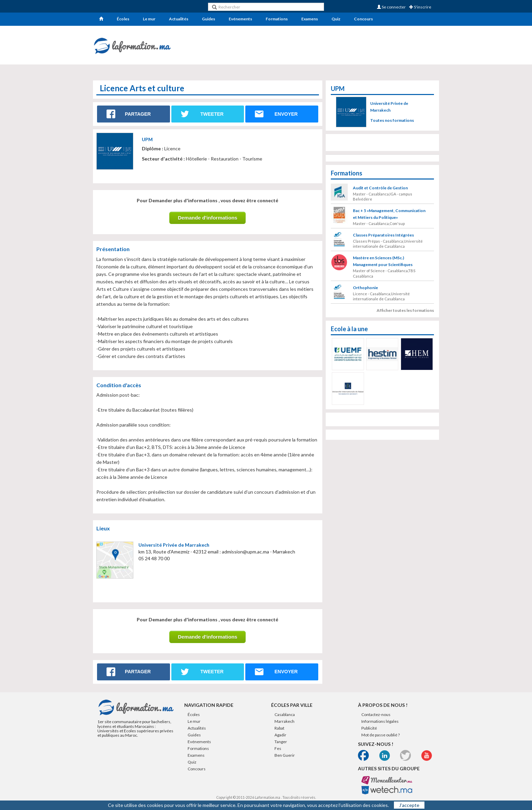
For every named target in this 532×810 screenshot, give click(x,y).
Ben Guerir (285, 755)
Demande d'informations (207, 218)
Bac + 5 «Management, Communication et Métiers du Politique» (389, 214)
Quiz (336, 19)
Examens (310, 19)
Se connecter (391, 7)
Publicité (369, 728)
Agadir (280, 735)
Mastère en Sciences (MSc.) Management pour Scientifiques (383, 261)
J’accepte (409, 805)
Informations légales (380, 721)
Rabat (279, 728)
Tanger (281, 742)
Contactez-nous (376, 714)
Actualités (179, 19)
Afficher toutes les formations (405, 310)
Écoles (123, 19)
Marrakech (284, 721)
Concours (363, 19)
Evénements (240, 19)
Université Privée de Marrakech (174, 545)
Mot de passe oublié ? (381, 735)
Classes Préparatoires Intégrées (383, 235)
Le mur (149, 19)
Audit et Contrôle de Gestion (380, 188)
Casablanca (285, 714)
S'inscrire (420, 7)
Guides (208, 19)
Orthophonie (365, 288)
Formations (277, 19)
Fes (278, 748)
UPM (147, 139)
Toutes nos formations (392, 120)
